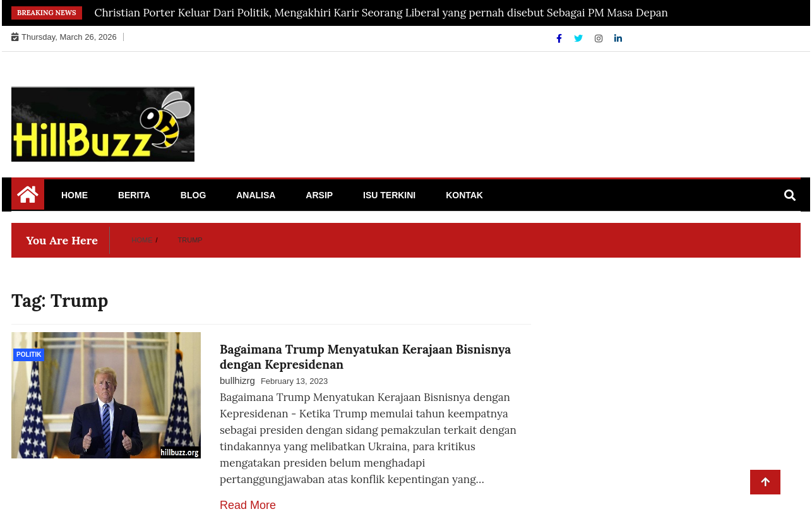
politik (29, 355)
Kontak (464, 195)
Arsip (319, 195)
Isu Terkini (389, 195)
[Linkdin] (618, 39)
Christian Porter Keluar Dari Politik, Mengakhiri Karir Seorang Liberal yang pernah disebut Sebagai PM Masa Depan (381, 13)
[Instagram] (600, 39)
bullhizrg (237, 380)
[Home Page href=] (28, 199)
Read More (248, 505)
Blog (193, 195)
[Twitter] (580, 39)
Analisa (256, 195)
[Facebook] (560, 39)
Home (75, 195)
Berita (134, 195)
